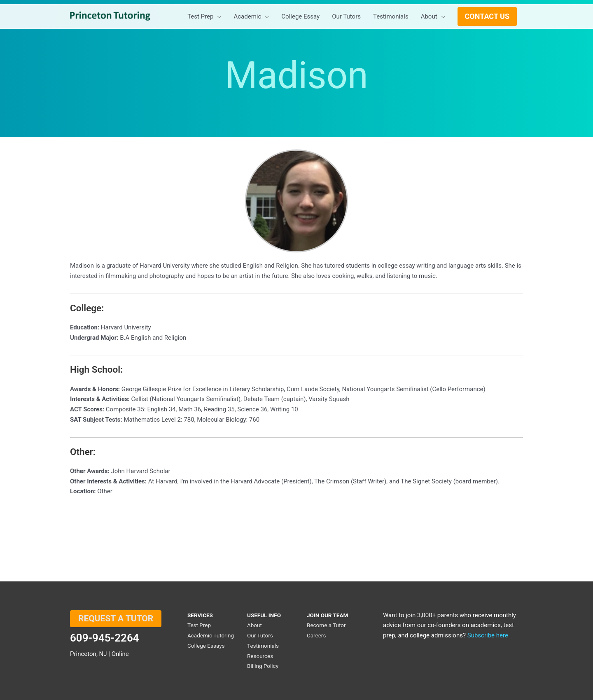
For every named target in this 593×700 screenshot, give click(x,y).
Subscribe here (488, 635)
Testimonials (263, 646)
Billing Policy (263, 666)
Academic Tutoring (211, 635)
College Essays (206, 646)
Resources (260, 656)
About (254, 625)
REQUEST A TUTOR (116, 618)
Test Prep (199, 625)
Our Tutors (260, 635)
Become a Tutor (326, 625)
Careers (316, 635)
